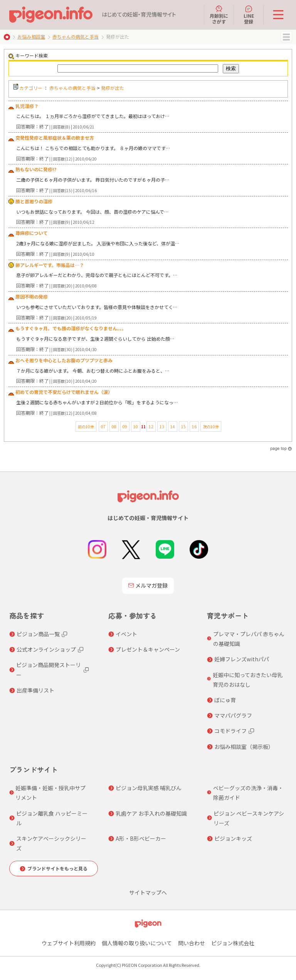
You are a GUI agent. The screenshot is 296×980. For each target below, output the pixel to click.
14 (173, 427)
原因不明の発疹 (32, 297)
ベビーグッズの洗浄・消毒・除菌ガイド (248, 793)
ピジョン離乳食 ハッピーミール (52, 818)
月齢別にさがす (219, 15)
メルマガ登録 (148, 585)
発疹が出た (113, 88)
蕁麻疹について (32, 233)
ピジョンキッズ (233, 838)
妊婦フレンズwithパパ (242, 659)
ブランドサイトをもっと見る (57, 868)
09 (125, 427)
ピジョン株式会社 (233, 943)
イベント (126, 634)
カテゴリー (31, 88)
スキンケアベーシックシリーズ (51, 843)
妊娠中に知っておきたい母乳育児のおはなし (248, 680)
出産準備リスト (35, 690)
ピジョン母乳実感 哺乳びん (149, 788)
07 (103, 427)
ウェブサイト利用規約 (69, 943)
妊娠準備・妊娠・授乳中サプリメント (50, 793)
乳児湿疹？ (27, 106)
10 (136, 427)
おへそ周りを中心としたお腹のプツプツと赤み (64, 360)
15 (183, 427)
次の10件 (211, 427)
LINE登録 (249, 15)
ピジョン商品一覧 (38, 634)
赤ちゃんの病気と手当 (76, 36)
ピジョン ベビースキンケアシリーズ (249, 818)
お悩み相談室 (31, 36)
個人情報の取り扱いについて (137, 943)
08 (114, 427)
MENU (286, 37)
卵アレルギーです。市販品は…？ (50, 265)
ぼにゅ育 (225, 700)
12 (151, 427)
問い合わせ (192, 943)
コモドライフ (230, 731)
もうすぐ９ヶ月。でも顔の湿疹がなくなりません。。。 (71, 328)
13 (162, 427)
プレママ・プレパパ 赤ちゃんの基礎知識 (249, 639)
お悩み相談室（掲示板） (244, 747)
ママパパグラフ (233, 715)
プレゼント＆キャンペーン (148, 649)
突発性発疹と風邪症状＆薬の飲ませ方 (55, 138)
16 (194, 427)
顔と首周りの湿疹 (34, 201)
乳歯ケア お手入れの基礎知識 (151, 813)
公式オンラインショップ (46, 649)
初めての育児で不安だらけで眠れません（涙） (64, 392)
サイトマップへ (148, 892)
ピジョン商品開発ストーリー (49, 670)
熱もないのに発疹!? (36, 169)
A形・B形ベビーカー (141, 838)
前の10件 (86, 427)
